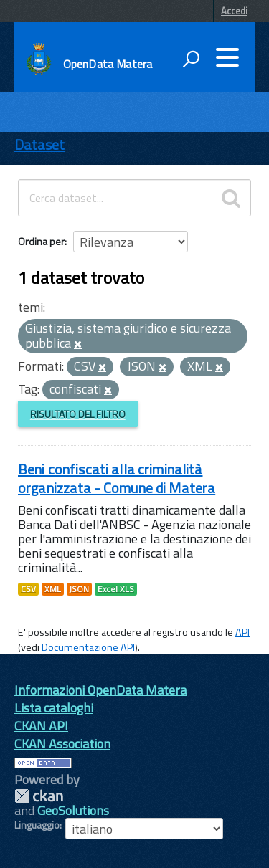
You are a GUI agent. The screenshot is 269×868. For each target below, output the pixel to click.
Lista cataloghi (54, 708)
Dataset (39, 144)
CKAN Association (62, 744)
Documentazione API (88, 647)
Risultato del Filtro (78, 414)
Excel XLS (116, 589)
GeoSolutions (73, 810)
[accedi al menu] (227, 57)
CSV (28, 589)
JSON (79, 589)
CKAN (39, 796)
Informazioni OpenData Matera (100, 690)
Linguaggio (37, 825)
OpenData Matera (108, 64)
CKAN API (41, 726)
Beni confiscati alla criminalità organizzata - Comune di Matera (117, 478)
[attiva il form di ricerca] (191, 59)
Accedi (234, 11)
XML (53, 589)
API (242, 632)
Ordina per (41, 241)
